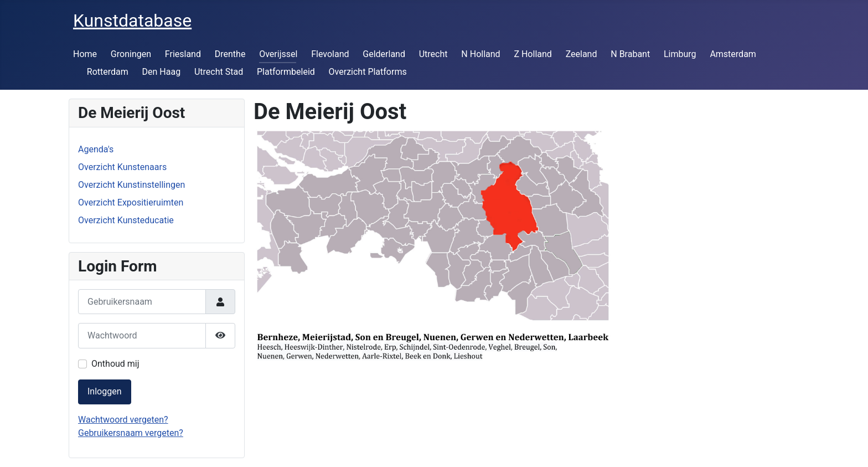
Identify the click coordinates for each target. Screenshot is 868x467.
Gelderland (384, 54)
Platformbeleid (286, 72)
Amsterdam (733, 54)
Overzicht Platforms (368, 72)
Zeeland (582, 54)
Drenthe (230, 54)
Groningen (131, 54)
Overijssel (278, 54)
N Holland (480, 54)
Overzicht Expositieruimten (131, 202)
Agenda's (96, 149)
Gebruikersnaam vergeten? (131, 433)
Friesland (183, 54)
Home (85, 54)
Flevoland (330, 54)
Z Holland (533, 54)
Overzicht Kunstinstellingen (131, 185)
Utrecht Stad (219, 72)
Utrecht (433, 54)
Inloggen (105, 391)
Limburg (680, 54)
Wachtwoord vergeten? (123, 420)
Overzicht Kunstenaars (122, 167)
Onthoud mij (115, 364)
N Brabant (630, 54)
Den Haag (162, 72)
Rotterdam (108, 72)
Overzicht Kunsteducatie (126, 220)
